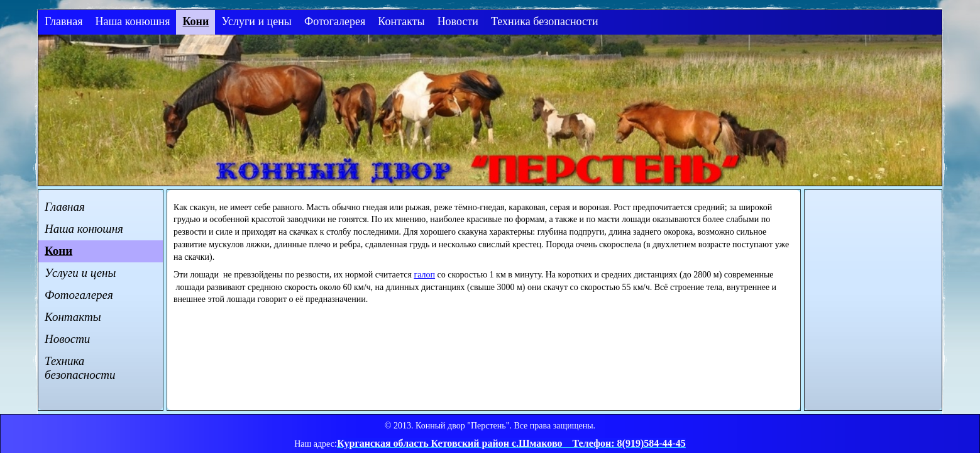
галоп (425, 275)
